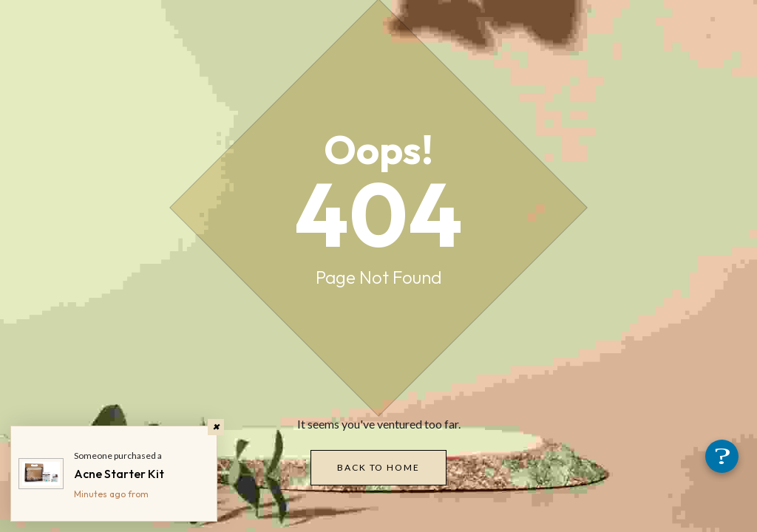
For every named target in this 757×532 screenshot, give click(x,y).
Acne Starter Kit (119, 474)
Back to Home (378, 467)
